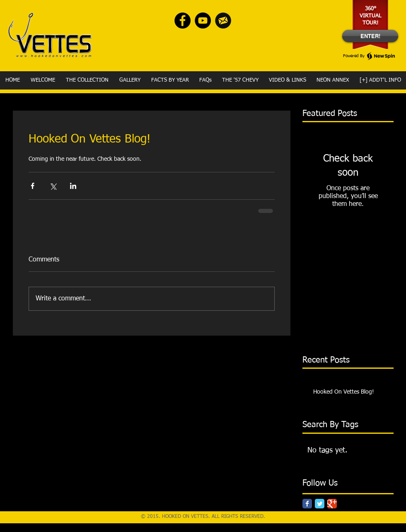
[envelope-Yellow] (223, 21)
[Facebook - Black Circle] (182, 21)
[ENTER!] (370, 36)
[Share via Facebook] (33, 186)
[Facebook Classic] (307, 504)
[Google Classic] (332, 504)
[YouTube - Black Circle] (203, 21)
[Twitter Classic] (320, 504)
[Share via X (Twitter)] (53, 186)
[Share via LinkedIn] (73, 186)
